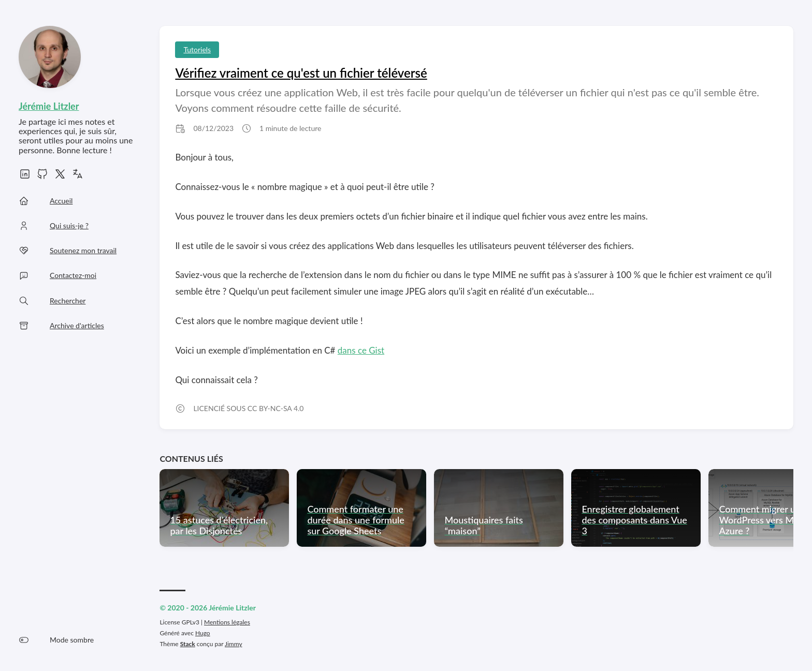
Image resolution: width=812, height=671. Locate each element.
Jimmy (234, 644)
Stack (188, 644)
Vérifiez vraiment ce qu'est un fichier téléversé (301, 73)
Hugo (203, 633)
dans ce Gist (361, 350)
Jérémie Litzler (49, 106)
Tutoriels (197, 49)
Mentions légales (227, 622)
